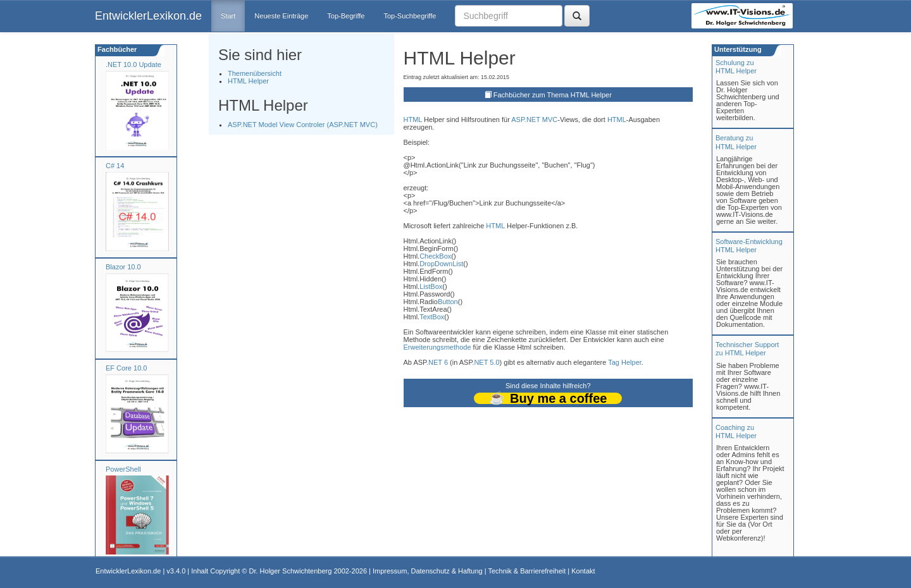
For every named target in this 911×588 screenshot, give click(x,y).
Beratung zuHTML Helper (736, 142)
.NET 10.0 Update (133, 64)
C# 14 (115, 166)
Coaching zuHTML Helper (736, 432)
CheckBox (435, 256)
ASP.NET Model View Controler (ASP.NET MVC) (303, 125)
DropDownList (441, 264)
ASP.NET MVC (534, 119)
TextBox (432, 317)
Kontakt (583, 571)
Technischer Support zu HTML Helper (747, 349)
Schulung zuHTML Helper (736, 67)
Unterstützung (737, 49)
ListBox (431, 286)
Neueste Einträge (281, 16)
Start (228, 16)
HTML (413, 119)
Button (448, 302)
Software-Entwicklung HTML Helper (749, 246)
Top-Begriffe (346, 16)
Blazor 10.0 (123, 267)
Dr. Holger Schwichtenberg (291, 571)
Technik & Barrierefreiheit (527, 571)
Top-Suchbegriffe (410, 16)
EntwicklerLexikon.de (148, 16)
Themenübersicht (255, 73)
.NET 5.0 (486, 362)
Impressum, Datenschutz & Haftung (428, 571)
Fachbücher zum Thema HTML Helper (553, 95)
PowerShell (123, 469)
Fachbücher (116, 49)
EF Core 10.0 (126, 368)
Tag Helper (625, 362)
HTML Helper (248, 81)
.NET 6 (437, 362)
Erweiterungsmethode (437, 347)
